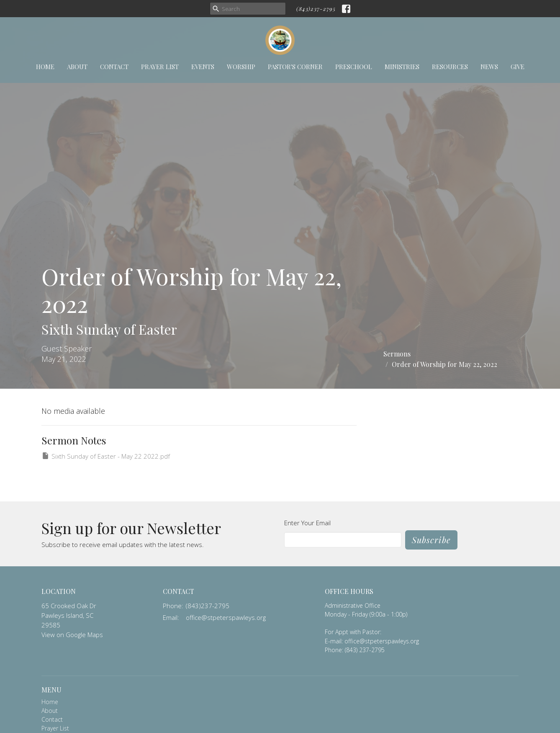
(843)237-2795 (316, 9)
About (77, 67)
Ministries (402, 67)
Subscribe (431, 540)
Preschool (354, 67)
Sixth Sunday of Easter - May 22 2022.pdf (106, 456)
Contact (114, 67)
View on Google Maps (72, 635)
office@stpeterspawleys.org (226, 617)
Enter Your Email (307, 523)
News (489, 67)
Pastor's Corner (295, 67)
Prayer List (160, 67)
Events (203, 67)
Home (45, 67)
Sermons (397, 354)
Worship (241, 67)
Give (518, 67)
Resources (450, 67)
